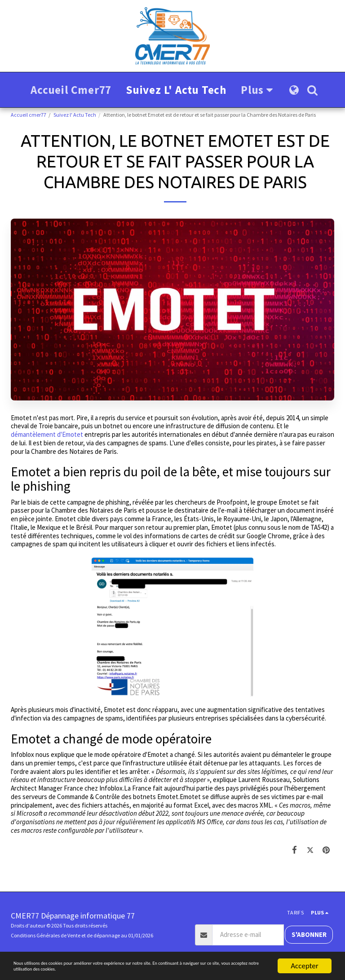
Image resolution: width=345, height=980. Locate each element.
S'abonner (309, 934)
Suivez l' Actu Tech (75, 115)
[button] (312, 90)
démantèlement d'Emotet (47, 434)
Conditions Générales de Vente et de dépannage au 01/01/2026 (82, 935)
